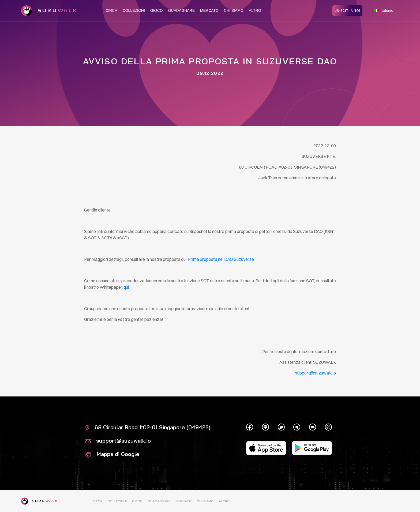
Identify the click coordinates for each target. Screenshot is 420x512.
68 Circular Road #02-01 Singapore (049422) (148, 427)
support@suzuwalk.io (118, 441)
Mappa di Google (112, 454)
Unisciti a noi (347, 10)
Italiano (384, 10)
